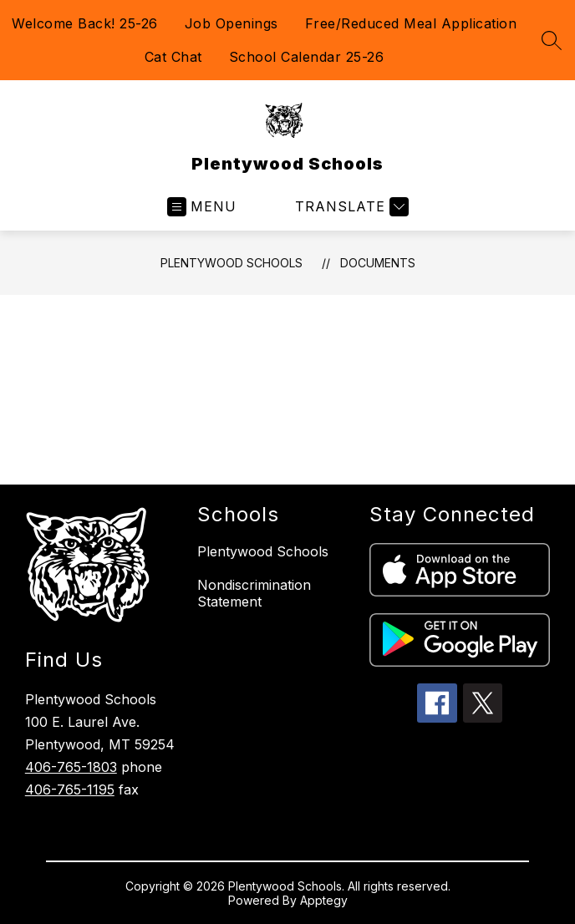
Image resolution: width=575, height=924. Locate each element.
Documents (378, 263)
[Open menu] (202, 207)
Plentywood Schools (232, 263)
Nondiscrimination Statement (254, 593)
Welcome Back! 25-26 (85, 23)
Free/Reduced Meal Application (411, 23)
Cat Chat (173, 57)
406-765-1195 (70, 789)
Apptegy (324, 900)
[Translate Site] (350, 207)
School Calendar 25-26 (307, 57)
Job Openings (232, 23)
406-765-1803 (71, 767)
